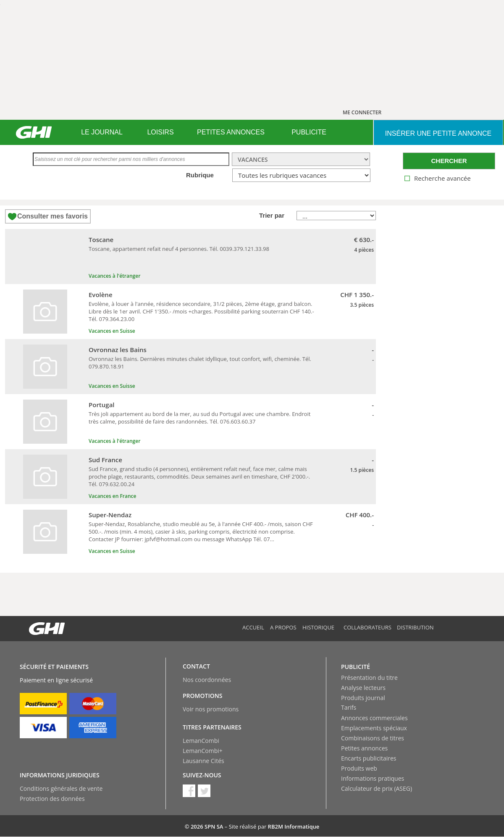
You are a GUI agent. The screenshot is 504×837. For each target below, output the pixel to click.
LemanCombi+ (203, 751)
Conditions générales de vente (61, 788)
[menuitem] (102, 132)
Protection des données (52, 799)
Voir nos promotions (211, 709)
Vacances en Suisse (112, 331)
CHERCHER (449, 161)
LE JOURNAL (102, 132)
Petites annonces (364, 748)
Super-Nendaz (110, 515)
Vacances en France (113, 496)
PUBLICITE (309, 132)
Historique (318, 627)
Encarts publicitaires (369, 758)
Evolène (101, 295)
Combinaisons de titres (373, 738)
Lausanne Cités (203, 761)
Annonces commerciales (374, 718)
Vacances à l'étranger (114, 276)
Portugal (102, 405)
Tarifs (349, 707)
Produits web (359, 768)
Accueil (253, 627)
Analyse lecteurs (363, 688)
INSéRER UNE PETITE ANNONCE (438, 133)
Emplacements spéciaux (374, 728)
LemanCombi (201, 741)
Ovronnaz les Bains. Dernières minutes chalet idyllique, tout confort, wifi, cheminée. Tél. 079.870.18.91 (200, 363)
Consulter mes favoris (52, 216)
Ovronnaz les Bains (118, 350)
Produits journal (363, 698)
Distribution (415, 627)
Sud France (105, 460)
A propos (283, 627)
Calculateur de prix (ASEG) (377, 788)
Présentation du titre (369, 678)
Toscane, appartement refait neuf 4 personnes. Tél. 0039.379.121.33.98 (179, 249)
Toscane (101, 240)
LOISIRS (160, 132)
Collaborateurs (367, 627)
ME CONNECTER (362, 112)
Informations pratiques (373, 778)
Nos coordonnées (207, 680)
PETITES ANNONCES (231, 132)
